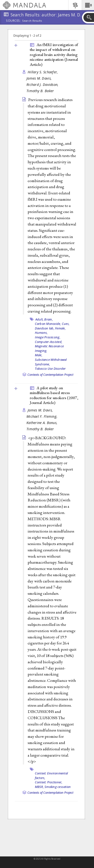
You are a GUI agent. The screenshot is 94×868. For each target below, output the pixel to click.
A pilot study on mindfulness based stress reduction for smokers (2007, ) (54, 395)
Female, (60, 328)
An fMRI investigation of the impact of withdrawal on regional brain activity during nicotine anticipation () (54, 55)
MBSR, (39, 787)
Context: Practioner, (49, 782)
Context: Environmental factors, (51, 776)
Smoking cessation (58, 787)
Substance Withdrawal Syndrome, (51, 362)
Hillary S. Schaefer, (43, 72)
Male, (39, 355)
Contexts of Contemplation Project (50, 375)
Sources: (13, 21)
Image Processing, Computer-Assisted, (49, 339)
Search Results (32, 21)
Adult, (40, 319)
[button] (88, 5)
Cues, (66, 324)
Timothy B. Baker (40, 91)
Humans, (41, 333)
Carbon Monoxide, (48, 324)
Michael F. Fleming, (43, 416)
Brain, (49, 319)
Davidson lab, (45, 328)
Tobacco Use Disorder (50, 369)
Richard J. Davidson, (43, 85)
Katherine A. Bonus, (43, 423)
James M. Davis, (40, 78)
